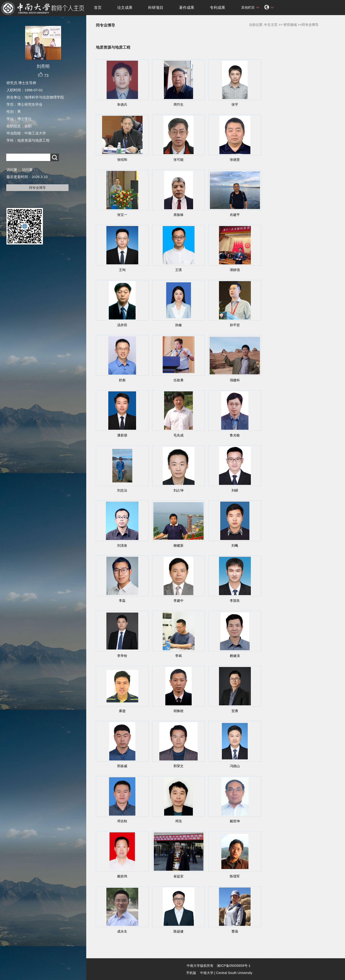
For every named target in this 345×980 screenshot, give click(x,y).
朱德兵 (122, 104)
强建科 (235, 380)
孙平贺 (235, 325)
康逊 (122, 711)
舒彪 (122, 380)
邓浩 (178, 821)
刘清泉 (122, 545)
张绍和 (122, 160)
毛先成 (178, 435)
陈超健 (178, 931)
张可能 (178, 160)
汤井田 (122, 325)
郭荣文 (178, 766)
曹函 (235, 931)
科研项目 (156, 8)
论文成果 (125, 8)
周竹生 (178, 104)
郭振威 (122, 766)
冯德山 (235, 766)
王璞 (178, 270)
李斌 (178, 656)
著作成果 (187, 8)
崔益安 (178, 876)
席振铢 (178, 215)
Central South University (234, 973)
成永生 (122, 931)
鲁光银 (235, 435)
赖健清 (235, 656)
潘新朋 (122, 435)
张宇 (235, 104)
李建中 (178, 601)
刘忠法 (122, 490)
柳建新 (178, 545)
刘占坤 (178, 490)
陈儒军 (235, 876)
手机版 (191, 973)
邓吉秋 (122, 821)
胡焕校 (178, 711)
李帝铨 (122, 656)
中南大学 (207, 973)
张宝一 (122, 215)
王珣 (122, 270)
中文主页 (271, 25)
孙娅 (178, 325)
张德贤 (235, 160)
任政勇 (178, 380)
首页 (98, 8)
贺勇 (235, 711)
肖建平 (235, 215)
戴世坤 (235, 821)
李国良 (235, 601)
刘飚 (235, 545)
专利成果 (218, 8)
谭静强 (235, 270)
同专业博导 (37, 188)
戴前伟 (122, 876)
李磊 (122, 601)
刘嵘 (235, 490)
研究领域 (290, 25)
